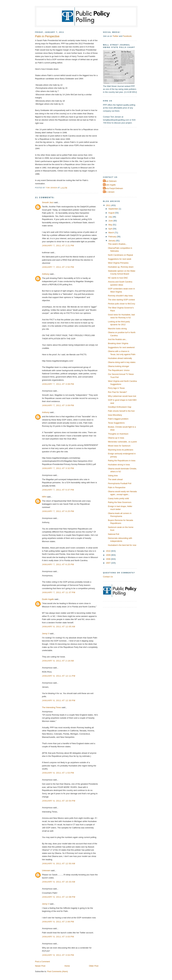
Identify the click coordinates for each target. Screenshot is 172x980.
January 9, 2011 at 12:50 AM (59, 864)
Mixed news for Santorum (119, 446)
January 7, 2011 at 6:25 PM (58, 511)
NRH (44, 497)
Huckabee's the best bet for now (122, 545)
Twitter (115, 36)
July (110, 217)
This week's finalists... (117, 244)
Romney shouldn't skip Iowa (120, 296)
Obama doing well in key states (122, 362)
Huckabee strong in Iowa (119, 465)
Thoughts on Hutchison (118, 434)
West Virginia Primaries (118, 263)
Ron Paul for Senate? (117, 392)
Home (67, 966)
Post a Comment (42, 962)
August (112, 213)
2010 (109, 551)
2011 (109, 205)
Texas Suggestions (116, 423)
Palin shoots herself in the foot (121, 411)
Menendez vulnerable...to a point (122, 442)
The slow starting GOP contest (121, 300)
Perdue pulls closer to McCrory (122, 304)
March (111, 233)
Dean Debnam (110, 181)
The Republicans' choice (119, 370)
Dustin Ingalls (48, 599)
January (112, 241)
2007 (109, 563)
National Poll (113, 534)
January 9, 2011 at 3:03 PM (58, 937)
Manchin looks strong (117, 329)
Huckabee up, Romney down (121, 267)
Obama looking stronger (119, 366)
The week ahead (115, 479)
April (111, 229)
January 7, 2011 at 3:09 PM (58, 405)
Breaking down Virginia (118, 343)
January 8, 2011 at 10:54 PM (59, 801)
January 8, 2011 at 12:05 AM (59, 627)
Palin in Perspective (117, 487)
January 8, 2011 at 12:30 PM (59, 700)
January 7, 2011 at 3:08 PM (58, 384)
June (111, 221)
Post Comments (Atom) (58, 971)
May (111, 225)
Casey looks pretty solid (118, 498)
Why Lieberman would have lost (122, 396)
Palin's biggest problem (118, 419)
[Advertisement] (122, 150)
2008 (109, 559)
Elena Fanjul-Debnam (113, 188)
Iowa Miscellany (115, 415)
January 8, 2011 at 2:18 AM (58, 661)
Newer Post (40, 966)
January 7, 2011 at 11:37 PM (59, 592)
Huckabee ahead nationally (120, 358)
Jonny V (46, 634)
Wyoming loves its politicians (121, 450)
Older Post (94, 966)
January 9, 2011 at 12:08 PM (59, 897)
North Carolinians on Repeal (120, 255)
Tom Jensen (109, 192)
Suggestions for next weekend (121, 347)
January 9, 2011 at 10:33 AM (59, 882)
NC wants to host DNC (118, 278)
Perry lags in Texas (116, 388)
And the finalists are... (117, 339)
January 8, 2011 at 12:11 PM (59, 676)
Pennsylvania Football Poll (120, 483)
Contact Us (108, 577)
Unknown (46, 870)
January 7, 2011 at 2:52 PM (58, 267)
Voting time (113, 476)
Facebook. (127, 36)
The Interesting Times (52, 707)
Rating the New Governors (120, 502)
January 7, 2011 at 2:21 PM (58, 246)
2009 (109, 555)
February (113, 237)
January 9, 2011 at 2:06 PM (58, 922)
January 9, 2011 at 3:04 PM (58, 955)
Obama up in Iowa (116, 438)
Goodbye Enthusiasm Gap (120, 407)
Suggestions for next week (120, 259)
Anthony (46, 274)
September (113, 209)
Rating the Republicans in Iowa (122, 461)
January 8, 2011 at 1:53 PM (58, 773)
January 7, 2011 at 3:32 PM (58, 468)
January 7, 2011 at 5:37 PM (58, 490)
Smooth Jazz (48, 202)
